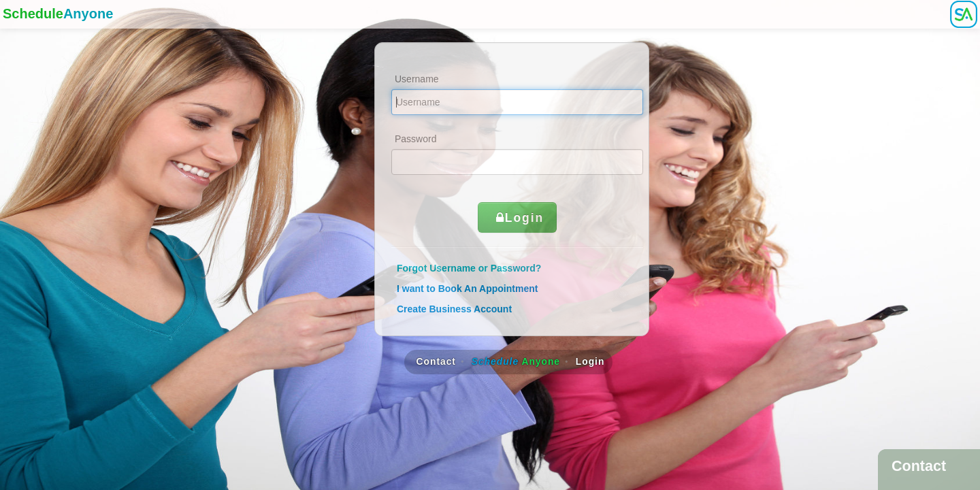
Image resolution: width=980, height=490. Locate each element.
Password (415, 139)
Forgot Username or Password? (469, 268)
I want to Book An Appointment (467, 289)
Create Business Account (454, 309)
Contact (436, 362)
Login (518, 218)
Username (417, 79)
